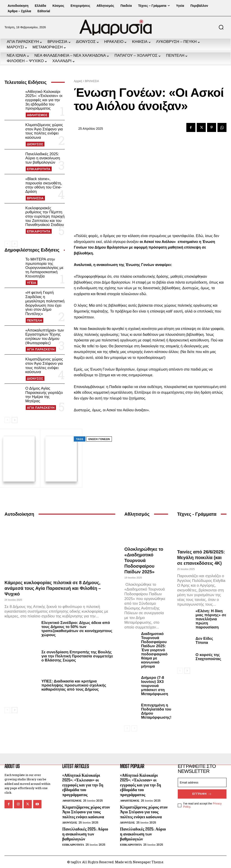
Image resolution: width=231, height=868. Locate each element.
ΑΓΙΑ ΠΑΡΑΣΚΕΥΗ (41, 349)
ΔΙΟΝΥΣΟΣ (35, 144)
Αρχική (78, 81)
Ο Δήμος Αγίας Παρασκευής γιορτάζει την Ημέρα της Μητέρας (44, 395)
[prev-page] (7, 244)
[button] (221, 27)
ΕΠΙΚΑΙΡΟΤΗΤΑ (39, 169)
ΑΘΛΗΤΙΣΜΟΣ (37, 115)
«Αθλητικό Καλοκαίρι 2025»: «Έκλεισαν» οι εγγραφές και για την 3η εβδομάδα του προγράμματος (44, 100)
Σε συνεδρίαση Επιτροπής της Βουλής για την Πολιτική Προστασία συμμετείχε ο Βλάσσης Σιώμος (77, 655)
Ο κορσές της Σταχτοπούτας (208, 656)
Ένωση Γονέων (99, 439)
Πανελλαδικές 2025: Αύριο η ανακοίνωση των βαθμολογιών (43, 158)
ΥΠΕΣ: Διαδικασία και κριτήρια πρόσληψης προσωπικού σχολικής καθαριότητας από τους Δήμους (74, 685)
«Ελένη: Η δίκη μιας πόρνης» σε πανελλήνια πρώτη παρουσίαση (211, 618)
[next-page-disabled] (134, 728)
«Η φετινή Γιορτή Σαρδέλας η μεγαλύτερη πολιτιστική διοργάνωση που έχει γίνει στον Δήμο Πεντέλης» (45, 303)
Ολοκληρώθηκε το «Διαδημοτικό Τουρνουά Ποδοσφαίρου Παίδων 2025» (144, 560)
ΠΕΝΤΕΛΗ (34, 320)
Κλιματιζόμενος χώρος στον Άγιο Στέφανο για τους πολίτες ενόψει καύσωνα (44, 131)
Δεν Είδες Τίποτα (204, 640)
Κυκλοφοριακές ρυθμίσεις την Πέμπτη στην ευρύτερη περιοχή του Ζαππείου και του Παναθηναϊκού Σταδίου (45, 216)
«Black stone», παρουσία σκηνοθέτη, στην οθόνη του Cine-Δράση (44, 185)
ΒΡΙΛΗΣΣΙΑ (35, 198)
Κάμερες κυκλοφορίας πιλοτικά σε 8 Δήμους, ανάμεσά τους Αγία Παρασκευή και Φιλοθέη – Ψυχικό (53, 588)
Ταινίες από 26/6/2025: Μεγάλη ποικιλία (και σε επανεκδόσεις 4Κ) (201, 557)
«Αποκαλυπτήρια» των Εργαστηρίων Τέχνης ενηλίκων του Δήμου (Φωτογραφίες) (45, 337)
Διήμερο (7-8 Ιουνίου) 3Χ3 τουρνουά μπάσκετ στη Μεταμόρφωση (155, 685)
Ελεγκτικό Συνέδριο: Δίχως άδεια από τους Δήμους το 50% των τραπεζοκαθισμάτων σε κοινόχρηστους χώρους (77, 628)
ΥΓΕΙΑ (31, 283)
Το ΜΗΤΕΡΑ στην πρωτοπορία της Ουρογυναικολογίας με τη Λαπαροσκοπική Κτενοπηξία (44, 268)
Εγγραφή (202, 793)
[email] (202, 782)
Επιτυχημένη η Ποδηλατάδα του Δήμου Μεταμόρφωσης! (156, 711)
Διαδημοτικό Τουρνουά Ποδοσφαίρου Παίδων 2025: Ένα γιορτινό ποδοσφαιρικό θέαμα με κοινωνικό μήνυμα (154, 649)
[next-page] (15, 244)
